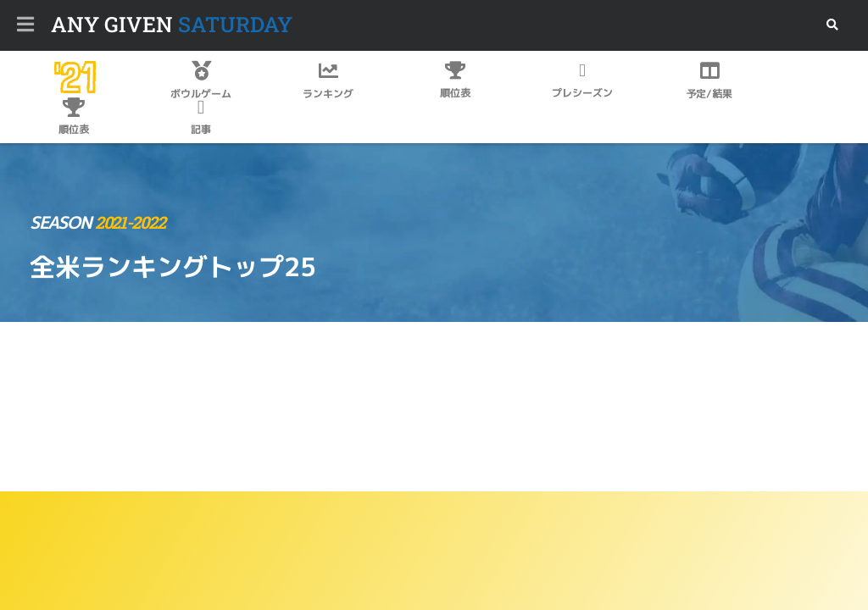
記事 (201, 129)
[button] (832, 25)
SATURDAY (172, 24)
